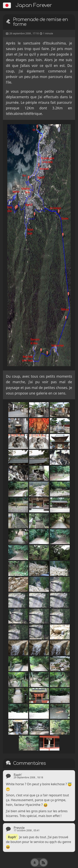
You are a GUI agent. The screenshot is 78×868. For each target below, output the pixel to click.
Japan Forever (34, 5)
